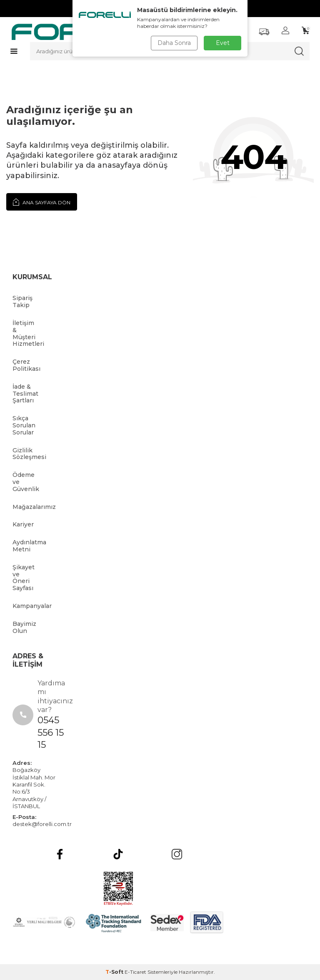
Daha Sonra (174, 43)
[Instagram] (177, 854)
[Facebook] (60, 854)
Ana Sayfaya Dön (42, 202)
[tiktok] (118, 854)
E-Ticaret (135, 972)
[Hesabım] (285, 30)
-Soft (115, 972)
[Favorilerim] (264, 32)
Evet (223, 43)
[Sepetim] (306, 30)
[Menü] (14, 51)
